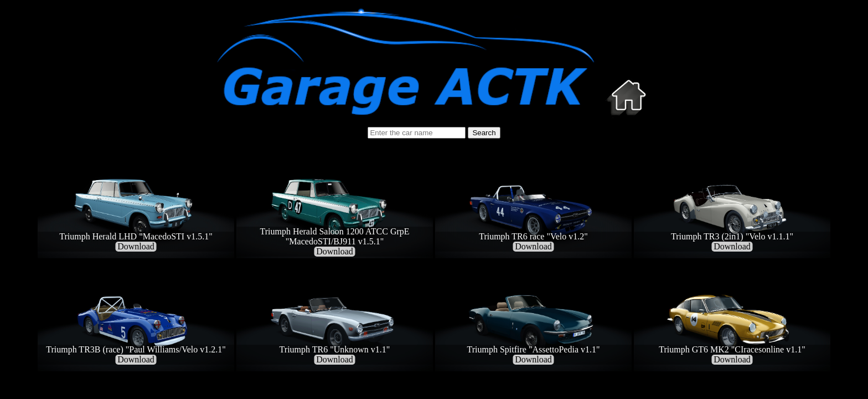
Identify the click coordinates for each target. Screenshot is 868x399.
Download (136, 246)
